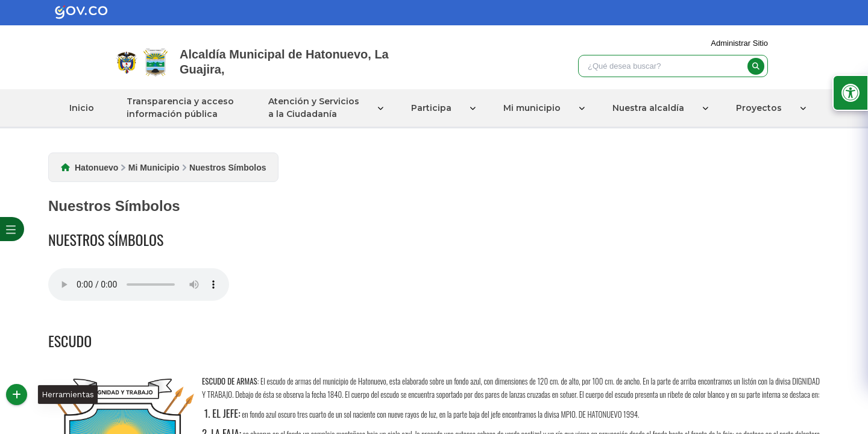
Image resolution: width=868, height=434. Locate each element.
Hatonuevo (96, 168)
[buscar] (756, 66)
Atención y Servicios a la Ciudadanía (314, 108)
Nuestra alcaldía (648, 108)
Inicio (82, 108)
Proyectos (759, 108)
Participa (431, 108)
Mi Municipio (154, 168)
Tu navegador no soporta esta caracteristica (139, 285)
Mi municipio (532, 108)
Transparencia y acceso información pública (180, 108)
